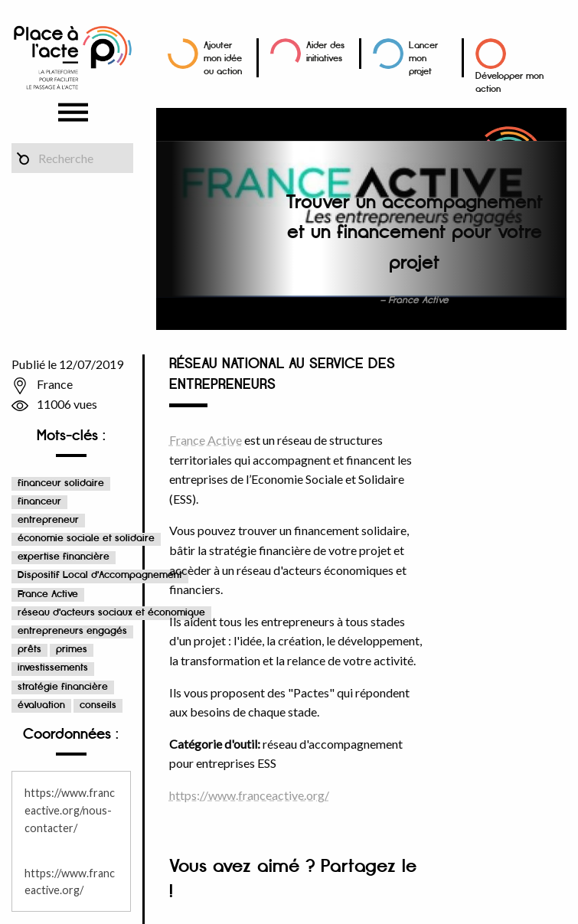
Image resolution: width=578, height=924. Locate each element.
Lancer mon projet (423, 59)
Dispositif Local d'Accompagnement (100, 575)
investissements (53, 668)
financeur (39, 502)
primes (72, 650)
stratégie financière (63, 687)
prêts (29, 650)
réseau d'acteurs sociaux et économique (111, 613)
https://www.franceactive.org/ (249, 795)
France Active (48, 594)
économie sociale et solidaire (86, 539)
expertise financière (64, 557)
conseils (98, 705)
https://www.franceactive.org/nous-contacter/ (70, 810)
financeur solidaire (61, 483)
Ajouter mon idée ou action (223, 59)
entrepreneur (48, 520)
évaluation (41, 705)
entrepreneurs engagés (72, 631)
